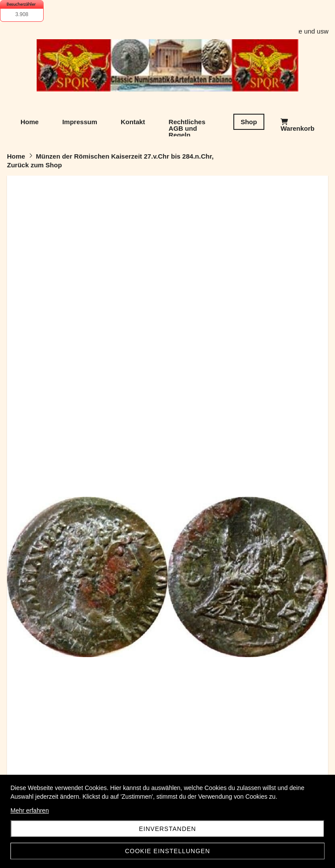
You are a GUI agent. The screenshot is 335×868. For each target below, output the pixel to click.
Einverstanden (168, 829)
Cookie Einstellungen (167, 851)
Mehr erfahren (30, 810)
